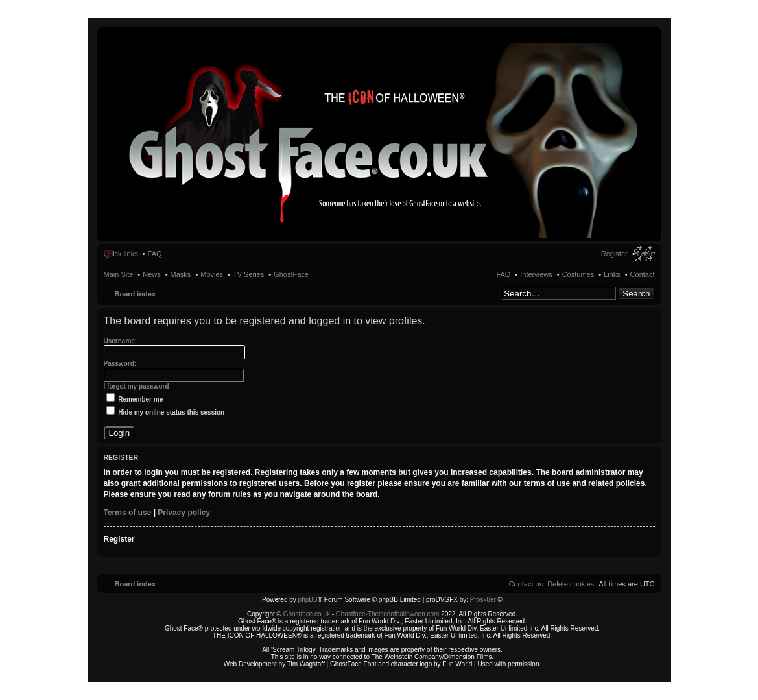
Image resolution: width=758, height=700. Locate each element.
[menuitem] (571, 584)
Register (119, 539)
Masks (181, 274)
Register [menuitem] (614, 254)
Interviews (536, 274)
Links (612, 274)
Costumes (578, 274)
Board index (136, 294)
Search (636, 294)
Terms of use (128, 513)
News (152, 274)
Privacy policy (184, 513)
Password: (120, 364)
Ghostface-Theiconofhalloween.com (388, 614)
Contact (643, 274)
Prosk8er (483, 600)
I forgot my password (136, 386)
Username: (121, 341)
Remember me (135, 399)
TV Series (248, 274)
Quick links (121, 254)
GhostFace (291, 274)
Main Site (119, 274)
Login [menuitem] (646, 254)
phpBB (308, 600)
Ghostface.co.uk (308, 614)
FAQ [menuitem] (155, 254)
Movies (212, 274)
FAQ (503, 274)
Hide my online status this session (166, 412)
